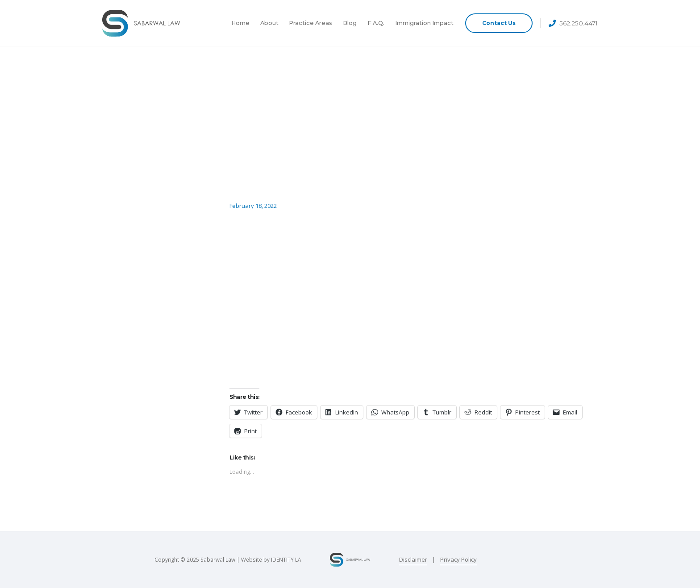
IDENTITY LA (286, 559)
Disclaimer (413, 559)
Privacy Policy (458, 559)
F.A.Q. (376, 23)
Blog (350, 23)
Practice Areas (310, 23)
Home (240, 23)
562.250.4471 (579, 23)
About (269, 23)
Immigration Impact (424, 23)
